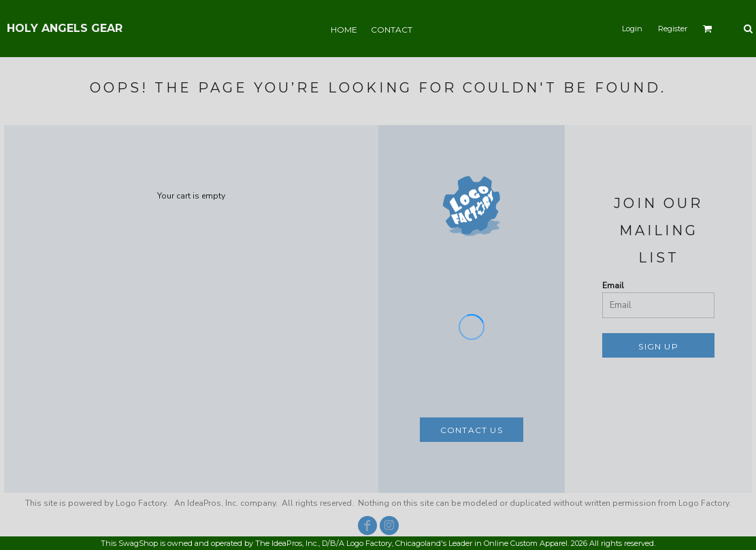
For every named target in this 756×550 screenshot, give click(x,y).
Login (632, 29)
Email (613, 286)
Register (673, 29)
